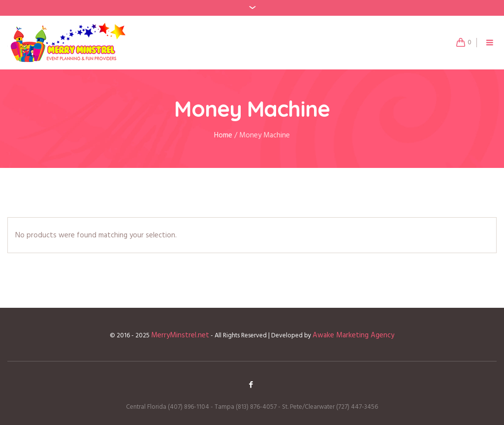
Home (223, 135)
